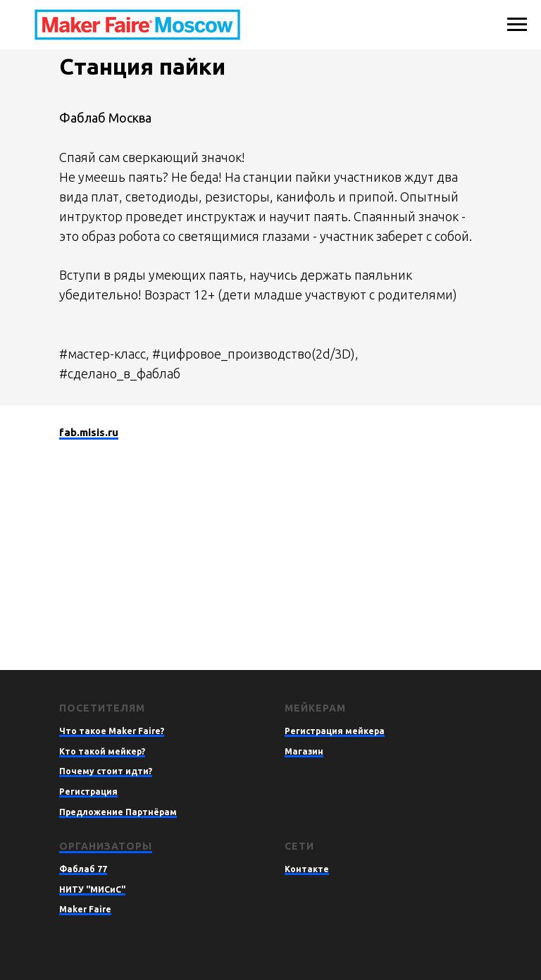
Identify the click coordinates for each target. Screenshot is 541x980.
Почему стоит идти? (106, 771)
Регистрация (88, 792)
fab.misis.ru (89, 432)
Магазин (304, 751)
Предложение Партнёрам (118, 812)
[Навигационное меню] (517, 25)
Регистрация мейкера (335, 731)
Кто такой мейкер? (102, 751)
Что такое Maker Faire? (112, 731)
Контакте (307, 869)
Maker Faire (85, 909)
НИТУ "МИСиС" (92, 889)
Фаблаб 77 (83, 869)
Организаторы (106, 846)
